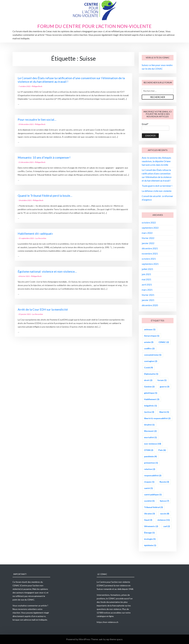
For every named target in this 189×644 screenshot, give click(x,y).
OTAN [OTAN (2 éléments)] (149, 450)
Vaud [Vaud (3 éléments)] (148, 520)
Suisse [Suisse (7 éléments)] (164, 501)
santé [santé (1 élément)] (148, 488)
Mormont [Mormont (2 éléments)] (150, 431)
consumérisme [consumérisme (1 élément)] (153, 355)
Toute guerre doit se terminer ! (157, 186)
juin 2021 (146, 274)
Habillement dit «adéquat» (35, 233)
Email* (155, 127)
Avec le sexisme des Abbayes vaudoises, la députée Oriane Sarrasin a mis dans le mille (156, 161)
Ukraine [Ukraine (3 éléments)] (150, 514)
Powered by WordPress (78, 639)
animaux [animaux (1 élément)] (150, 329)
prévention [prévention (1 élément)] (151, 463)
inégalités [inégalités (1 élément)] (151, 406)
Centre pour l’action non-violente (115, 582)
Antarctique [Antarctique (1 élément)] (152, 336)
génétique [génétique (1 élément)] (151, 393)
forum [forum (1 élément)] (162, 380)
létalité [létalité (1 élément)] (149, 425)
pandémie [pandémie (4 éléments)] (150, 456)
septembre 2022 (150, 228)
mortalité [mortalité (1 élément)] (150, 437)
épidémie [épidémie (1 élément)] (150, 545)
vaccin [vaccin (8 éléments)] (165, 514)
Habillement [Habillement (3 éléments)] (152, 399)
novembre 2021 (150, 253)
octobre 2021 (149, 259)
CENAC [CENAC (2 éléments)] (164, 342)
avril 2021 (147, 284)
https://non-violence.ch (107, 622)
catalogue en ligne (105, 616)
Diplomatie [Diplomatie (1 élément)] (151, 374)
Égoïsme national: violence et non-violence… (47, 271)
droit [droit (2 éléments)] (148, 380)
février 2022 (148, 238)
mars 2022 (147, 233)
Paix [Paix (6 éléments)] (162, 450)
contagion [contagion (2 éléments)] (151, 361)
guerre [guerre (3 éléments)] (165, 387)
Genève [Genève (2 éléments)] (149, 387)
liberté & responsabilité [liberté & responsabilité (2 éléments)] (157, 418)
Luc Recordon (41, 238)
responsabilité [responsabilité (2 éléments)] (153, 475)
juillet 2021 (147, 269)
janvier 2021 (148, 300)
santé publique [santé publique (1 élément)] (153, 494)
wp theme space (114, 639)
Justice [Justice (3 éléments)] (149, 412)
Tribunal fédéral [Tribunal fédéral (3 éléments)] (153, 507)
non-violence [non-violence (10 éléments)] (153, 444)
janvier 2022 (148, 243)
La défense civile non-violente (157, 191)
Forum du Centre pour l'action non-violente (94, 26)
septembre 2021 (150, 264)
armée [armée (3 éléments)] (149, 342)
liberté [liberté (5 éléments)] (164, 412)
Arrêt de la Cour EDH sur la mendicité (43, 309)
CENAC (16, 585)
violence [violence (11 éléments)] (164, 520)
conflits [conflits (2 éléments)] (149, 348)
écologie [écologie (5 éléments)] (150, 539)
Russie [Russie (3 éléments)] (164, 482)
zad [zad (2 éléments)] (167, 526)
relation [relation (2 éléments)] (150, 469)
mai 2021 (146, 279)
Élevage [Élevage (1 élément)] (149, 533)
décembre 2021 (150, 248)
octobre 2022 (149, 222)
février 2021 (148, 295)
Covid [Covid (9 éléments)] (149, 367)
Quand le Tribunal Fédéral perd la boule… (45, 196)
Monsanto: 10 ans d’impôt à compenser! (44, 157)
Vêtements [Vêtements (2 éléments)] (151, 526)
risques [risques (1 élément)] (149, 482)
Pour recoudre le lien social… (37, 119)
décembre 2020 (150, 305)
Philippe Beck (37, 86)
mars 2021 (147, 290)
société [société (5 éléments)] (149, 501)
